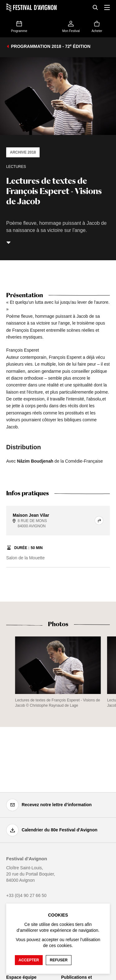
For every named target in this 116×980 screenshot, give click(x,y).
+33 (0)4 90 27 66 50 (26, 895)
